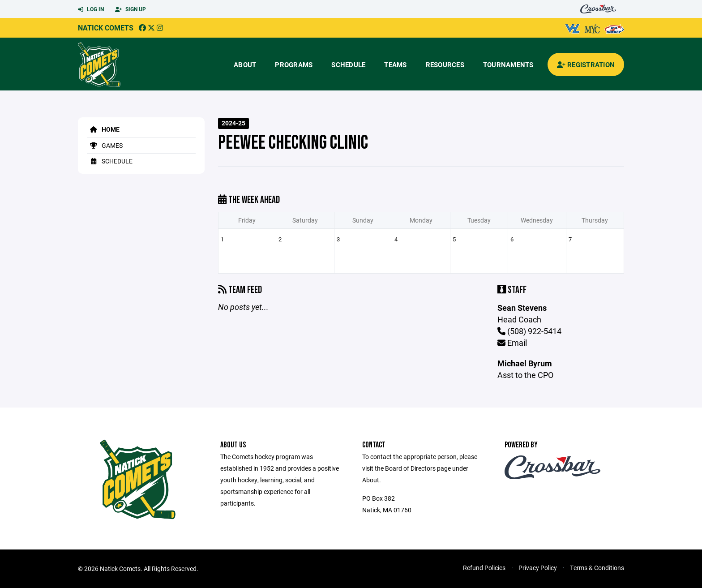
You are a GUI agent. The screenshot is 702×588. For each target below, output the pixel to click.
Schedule (348, 64)
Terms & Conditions (597, 568)
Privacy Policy (538, 568)
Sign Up (131, 9)
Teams (395, 64)
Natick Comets (106, 28)
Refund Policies (484, 568)
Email (512, 343)
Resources (445, 64)
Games (105, 145)
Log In (91, 9)
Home (103, 129)
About (245, 64)
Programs (294, 64)
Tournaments (508, 64)
